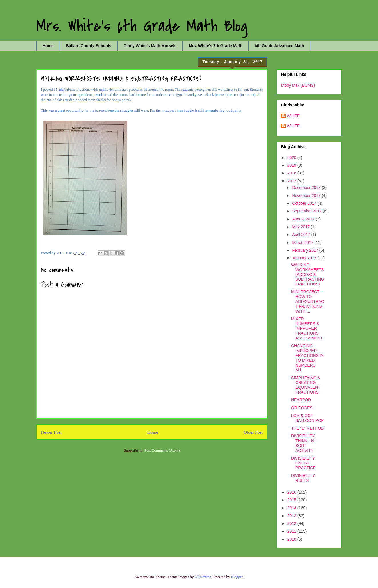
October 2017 (305, 203)
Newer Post (51, 432)
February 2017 (306, 250)
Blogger (237, 577)
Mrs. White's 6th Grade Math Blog (142, 26)
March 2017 (303, 243)
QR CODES (302, 408)
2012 (292, 523)
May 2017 (301, 227)
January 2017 (305, 258)
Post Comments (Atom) (162, 450)
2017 (292, 181)
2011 (292, 531)
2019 (292, 165)
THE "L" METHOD (307, 428)
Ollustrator (203, 577)
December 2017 (307, 188)
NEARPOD (301, 400)
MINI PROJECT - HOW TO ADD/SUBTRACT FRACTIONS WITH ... (308, 301)
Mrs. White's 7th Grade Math (216, 46)
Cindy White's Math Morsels (150, 46)
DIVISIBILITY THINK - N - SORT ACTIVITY (304, 443)
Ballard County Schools (89, 46)
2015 (292, 500)
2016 (292, 492)
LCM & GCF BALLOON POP (308, 418)
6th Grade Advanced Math (279, 46)
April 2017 (302, 235)
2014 (292, 508)
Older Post (253, 432)
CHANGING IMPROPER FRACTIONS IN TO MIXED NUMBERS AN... (307, 358)
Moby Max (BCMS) (298, 85)
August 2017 (304, 219)
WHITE (293, 116)
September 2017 (307, 211)
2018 (292, 173)
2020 (292, 158)
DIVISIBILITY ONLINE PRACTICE (303, 463)
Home (48, 46)
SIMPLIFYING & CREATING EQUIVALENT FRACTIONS (306, 385)
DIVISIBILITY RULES (303, 478)
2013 (292, 516)
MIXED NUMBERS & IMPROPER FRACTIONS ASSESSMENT (307, 328)
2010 (292, 539)
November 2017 (307, 196)
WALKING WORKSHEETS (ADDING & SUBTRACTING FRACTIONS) (308, 274)
